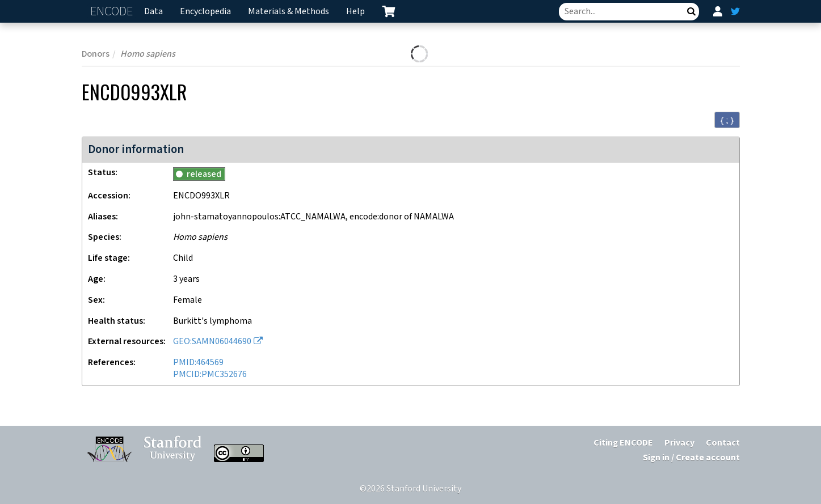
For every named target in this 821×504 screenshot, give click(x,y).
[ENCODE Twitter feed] (735, 11)
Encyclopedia (205, 12)
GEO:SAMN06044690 (212, 342)
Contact (723, 443)
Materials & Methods (289, 12)
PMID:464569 (198, 363)
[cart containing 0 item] (389, 11)
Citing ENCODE (623, 443)
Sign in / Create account (691, 458)
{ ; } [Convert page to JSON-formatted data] (727, 120)
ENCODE (113, 12)
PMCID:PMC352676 (210, 374)
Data (153, 12)
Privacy (679, 443)
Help (355, 12)
